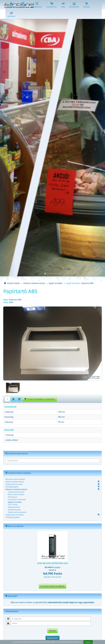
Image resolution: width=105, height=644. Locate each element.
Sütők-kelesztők (14, 510)
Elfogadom (88, 642)
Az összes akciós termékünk (52, 586)
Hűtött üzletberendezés (15, 482)
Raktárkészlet (37, 5)
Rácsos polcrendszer (16, 494)
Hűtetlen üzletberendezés (34, 283)
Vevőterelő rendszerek (17, 499)
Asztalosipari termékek (14, 515)
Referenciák (74, 5)
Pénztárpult (13, 497)
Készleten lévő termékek (15, 479)
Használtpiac (52, 5)
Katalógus (23, 5)
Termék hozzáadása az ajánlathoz (40, 399)
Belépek (53, 631)
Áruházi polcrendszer (16, 492)
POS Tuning (13, 504)
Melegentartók (14, 507)
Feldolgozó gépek (13, 517)
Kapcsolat (11, 14)
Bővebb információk (52, 577)
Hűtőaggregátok (12, 487)
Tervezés (86, 5)
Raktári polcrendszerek (17, 512)
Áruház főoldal (12, 283)
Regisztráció (53, 638)
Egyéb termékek (56, 283)
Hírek (63, 5)
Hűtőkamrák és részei (14, 484)
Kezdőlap (11, 5)
